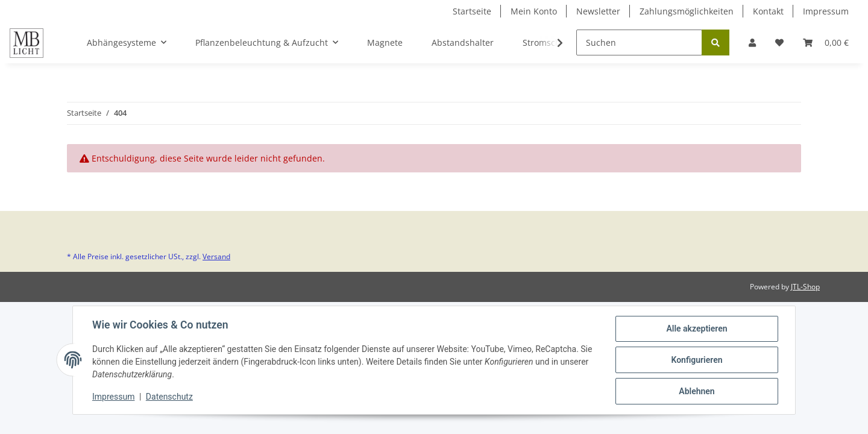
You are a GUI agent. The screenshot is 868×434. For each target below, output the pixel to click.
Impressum (826, 11)
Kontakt (768, 11)
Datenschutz (169, 397)
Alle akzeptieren (697, 329)
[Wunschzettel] (779, 42)
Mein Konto (534, 11)
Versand (216, 256)
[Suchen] (639, 42)
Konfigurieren (697, 360)
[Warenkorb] (826, 42)
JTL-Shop (805, 287)
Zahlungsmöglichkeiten (687, 11)
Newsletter (598, 11)
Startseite (472, 11)
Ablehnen (697, 391)
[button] (752, 42)
